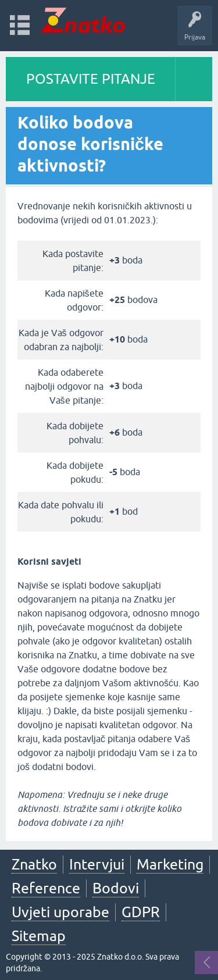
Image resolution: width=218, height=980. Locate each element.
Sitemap (39, 936)
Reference (46, 888)
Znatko (34, 864)
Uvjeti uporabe (60, 912)
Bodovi (116, 888)
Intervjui (97, 864)
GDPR (141, 912)
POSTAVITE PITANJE (91, 79)
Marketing (170, 864)
